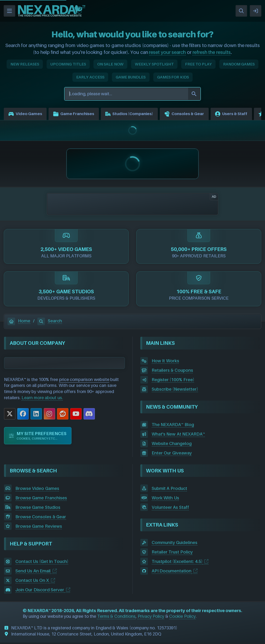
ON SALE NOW (110, 64)
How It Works (165, 362)
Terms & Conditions (116, 617)
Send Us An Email (33, 572)
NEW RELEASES (25, 64)
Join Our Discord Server (40, 591)
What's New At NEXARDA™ (178, 435)
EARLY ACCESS (90, 77)
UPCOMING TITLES (68, 64)
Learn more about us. (42, 399)
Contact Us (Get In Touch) (42, 563)
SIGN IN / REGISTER (256, 11)
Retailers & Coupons (172, 372)
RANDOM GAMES (239, 64)
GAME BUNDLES (131, 77)
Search (50, 322)
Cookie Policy (182, 617)
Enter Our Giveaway (172, 454)
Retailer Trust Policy (172, 553)
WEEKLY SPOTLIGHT (154, 64)
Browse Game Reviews (39, 527)
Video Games (26, 115)
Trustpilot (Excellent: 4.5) (177, 563)
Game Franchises (78, 115)
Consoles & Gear (197, 115)
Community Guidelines (175, 544)
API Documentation (172, 572)
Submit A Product (169, 490)
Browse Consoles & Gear (41, 518)
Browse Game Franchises (41, 499)
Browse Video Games (37, 490)
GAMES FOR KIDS (173, 77)
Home (19, 322)
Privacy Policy (151, 617)
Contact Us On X (32, 582)
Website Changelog (172, 445)
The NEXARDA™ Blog (173, 426)
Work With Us (165, 499)
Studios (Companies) (138, 115)
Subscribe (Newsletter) (175, 391)
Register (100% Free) (173, 381)
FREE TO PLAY (198, 64)
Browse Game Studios (38, 508)
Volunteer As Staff (170, 508)
